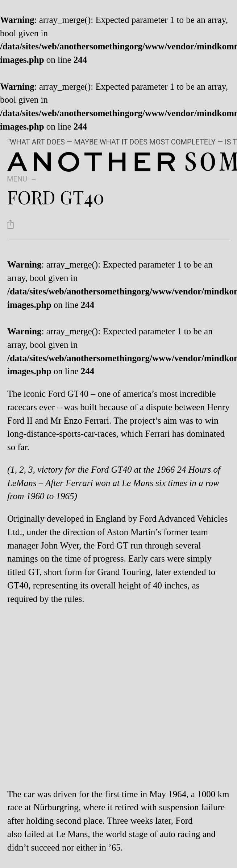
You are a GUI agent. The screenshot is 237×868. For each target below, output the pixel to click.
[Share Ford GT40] (11, 224)
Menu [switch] (17, 179)
